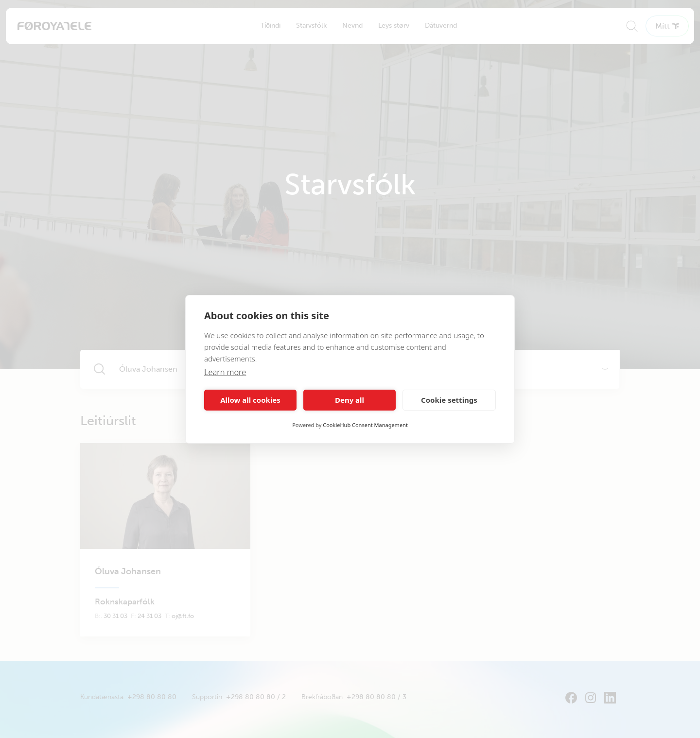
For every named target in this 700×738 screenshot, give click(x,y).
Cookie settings (449, 400)
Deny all (350, 400)
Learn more (226, 372)
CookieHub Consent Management (365, 425)
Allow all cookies (250, 400)
